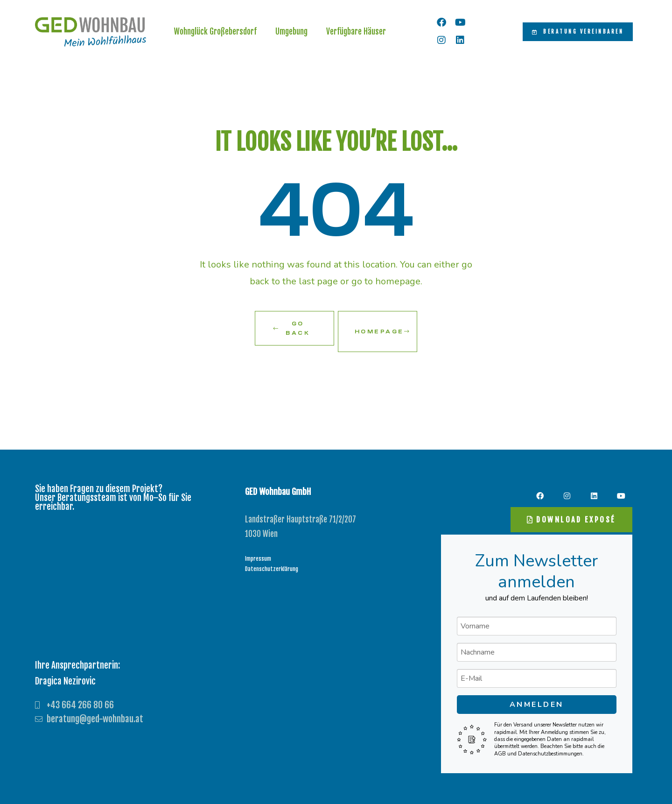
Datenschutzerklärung (272, 565)
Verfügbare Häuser (356, 33)
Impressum (258, 554)
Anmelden (537, 700)
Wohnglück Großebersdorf (215, 33)
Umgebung (291, 33)
